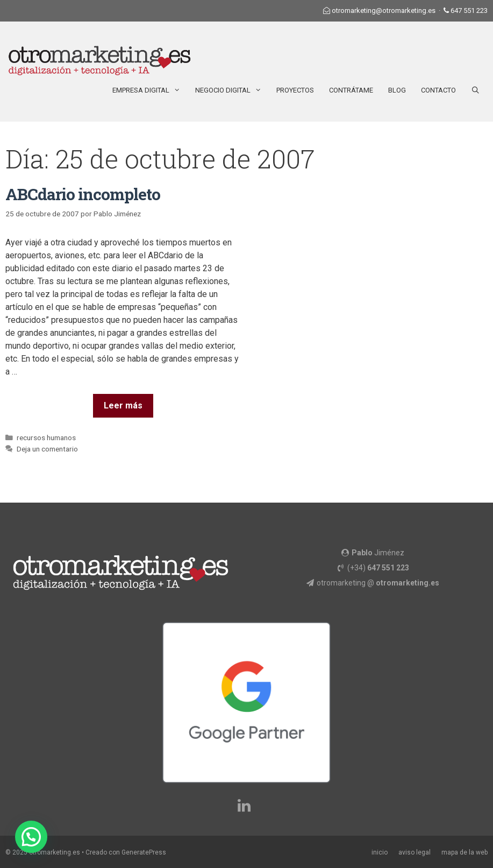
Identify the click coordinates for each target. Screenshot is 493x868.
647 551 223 (469, 10)
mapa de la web (465, 852)
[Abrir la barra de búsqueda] (476, 90)
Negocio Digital (232, 90)
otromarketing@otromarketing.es (384, 10)
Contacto (438, 90)
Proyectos (295, 90)
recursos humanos (46, 437)
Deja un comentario (47, 449)
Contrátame (351, 90)
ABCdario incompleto (83, 194)
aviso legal (415, 852)
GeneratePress (144, 852)
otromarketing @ (378, 583)
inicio (380, 852)
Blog (397, 90)
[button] (31, 837)
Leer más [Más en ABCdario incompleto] (123, 405)
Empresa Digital (150, 90)
